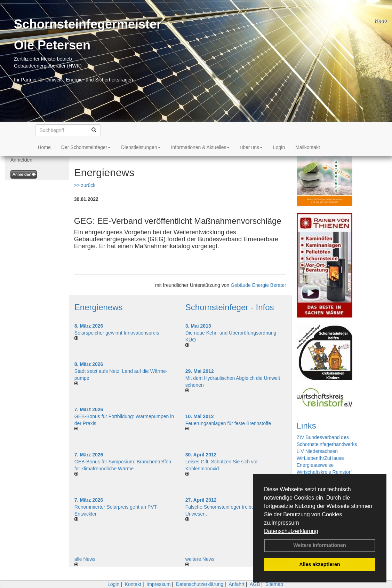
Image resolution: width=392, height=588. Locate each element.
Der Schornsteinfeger (86, 147)
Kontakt (133, 584)
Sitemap (274, 584)
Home (44, 147)
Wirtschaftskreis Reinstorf (324, 472)
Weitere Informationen (320, 545)
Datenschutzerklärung (291, 531)
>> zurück (85, 185)
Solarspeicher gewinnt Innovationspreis (117, 333)
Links (306, 426)
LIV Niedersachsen (317, 451)
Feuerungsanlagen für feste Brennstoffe (228, 423)
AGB (255, 584)
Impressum (285, 523)
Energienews (99, 307)
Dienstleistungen (141, 147)
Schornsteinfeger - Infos (230, 307)
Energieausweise (315, 465)
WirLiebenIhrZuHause (320, 458)
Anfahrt (236, 584)
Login (279, 147)
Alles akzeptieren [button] (320, 564)
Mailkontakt (308, 147)
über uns (251, 147)
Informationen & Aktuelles (201, 147)
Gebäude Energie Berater (258, 285)
